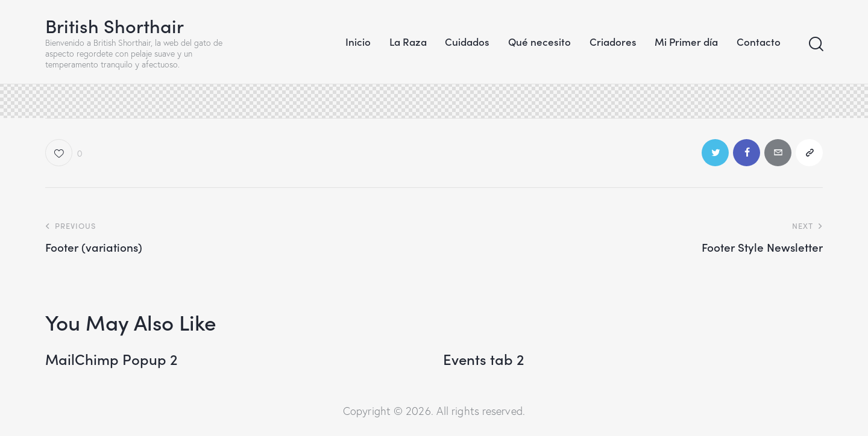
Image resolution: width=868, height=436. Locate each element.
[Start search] (815, 44)
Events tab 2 (484, 359)
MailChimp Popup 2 (112, 359)
